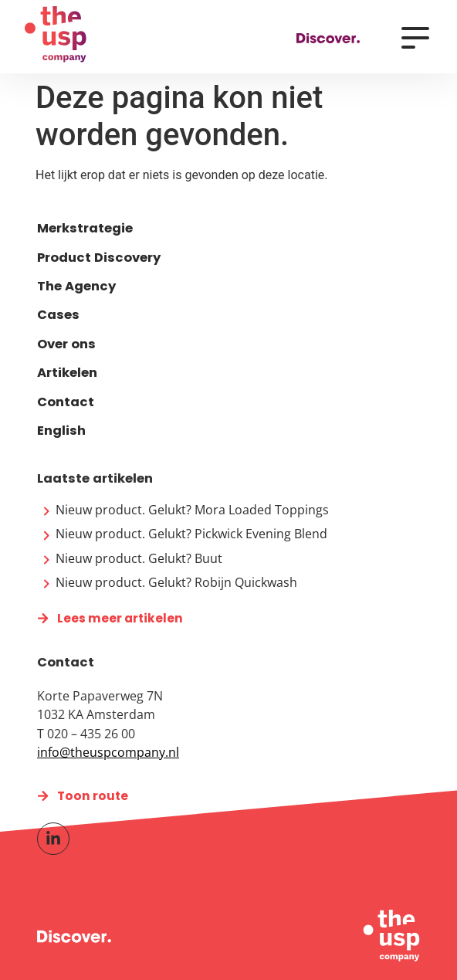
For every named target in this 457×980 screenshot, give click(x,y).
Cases (58, 315)
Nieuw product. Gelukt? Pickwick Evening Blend (191, 534)
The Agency (76, 286)
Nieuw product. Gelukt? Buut (139, 558)
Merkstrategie (85, 228)
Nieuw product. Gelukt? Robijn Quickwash (176, 582)
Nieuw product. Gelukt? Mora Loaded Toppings (192, 510)
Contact (66, 402)
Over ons (66, 344)
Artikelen (67, 373)
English (61, 431)
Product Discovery (99, 258)
